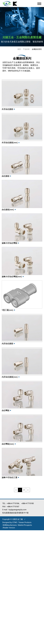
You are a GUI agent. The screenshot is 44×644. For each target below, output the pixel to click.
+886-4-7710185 (28, 503)
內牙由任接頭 (7, 344)
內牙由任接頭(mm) (10, 377)
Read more (6, 571)
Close (3, 532)
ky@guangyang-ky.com (18, 510)
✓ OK (32, 642)
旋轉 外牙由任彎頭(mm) (12, 277)
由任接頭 (6, 176)
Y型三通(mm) (8, 310)
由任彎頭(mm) (8, 444)
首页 (19, 49)
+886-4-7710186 (13, 503)
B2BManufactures (10, 525)
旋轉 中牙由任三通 (10, 477)
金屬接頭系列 (37, 49)
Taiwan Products (25, 522)
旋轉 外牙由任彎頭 (10, 243)
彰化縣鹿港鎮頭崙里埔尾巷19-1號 (15, 513)
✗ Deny (4, 541)
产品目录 (26, 49)
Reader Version (9, 528)
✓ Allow (4, 538)
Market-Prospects (25, 525)
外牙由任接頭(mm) (10, 143)
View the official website (24, 571)
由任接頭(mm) (8, 210)
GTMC (15, 522)
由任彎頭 (6, 410)
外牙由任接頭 (7, 109)
